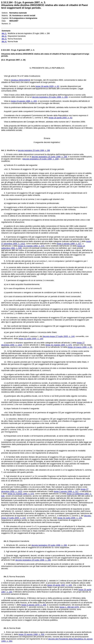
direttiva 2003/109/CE (21, 80)
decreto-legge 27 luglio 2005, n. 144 (59, 336)
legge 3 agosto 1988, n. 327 (69, 244)
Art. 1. (4, 150)
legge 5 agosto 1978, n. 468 (34, 605)
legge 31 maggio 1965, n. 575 (31, 246)
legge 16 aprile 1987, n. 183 (60, 585)
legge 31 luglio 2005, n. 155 (31, 339)
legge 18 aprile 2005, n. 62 (47, 86)
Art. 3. (5, 577)
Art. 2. (5, 541)
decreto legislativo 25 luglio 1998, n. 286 (50, 97)
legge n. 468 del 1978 (69, 607)
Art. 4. (5, 628)
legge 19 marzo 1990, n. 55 (80, 347)
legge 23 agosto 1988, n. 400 (24, 101)
